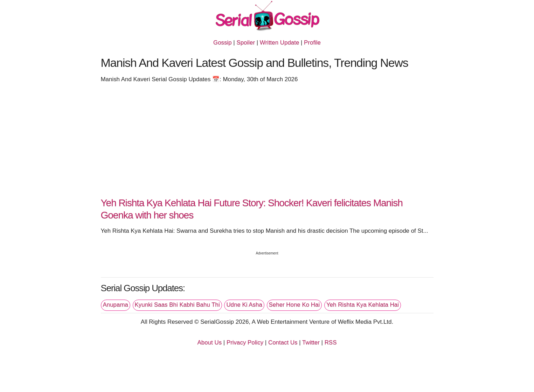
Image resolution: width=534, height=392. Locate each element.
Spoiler (246, 43)
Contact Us (283, 342)
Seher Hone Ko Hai (294, 305)
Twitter (311, 342)
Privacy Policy (245, 342)
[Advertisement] (267, 143)
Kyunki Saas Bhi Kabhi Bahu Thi (177, 305)
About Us (210, 342)
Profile (312, 43)
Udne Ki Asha (244, 305)
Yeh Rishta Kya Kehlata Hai (363, 305)
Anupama (116, 305)
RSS (331, 342)
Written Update (279, 43)
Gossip (223, 43)
